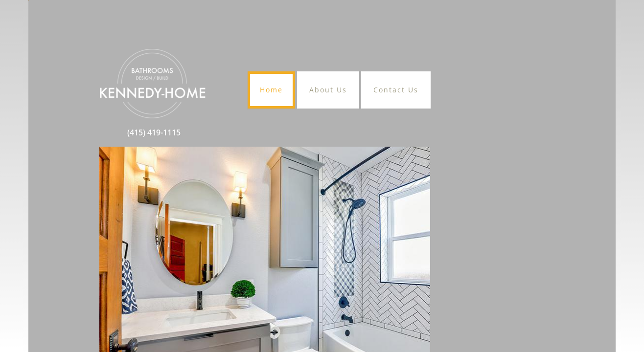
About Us (328, 90)
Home (271, 90)
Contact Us (396, 90)
